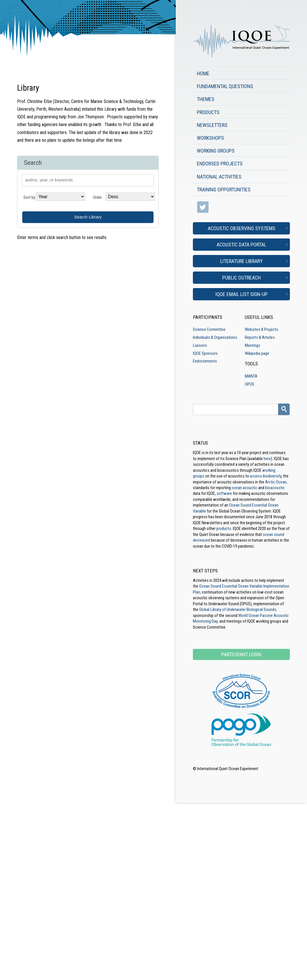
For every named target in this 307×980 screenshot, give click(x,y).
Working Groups (216, 151)
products (224, 529)
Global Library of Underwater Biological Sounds (238, 610)
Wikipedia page (257, 353)
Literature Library (242, 261)
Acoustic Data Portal (241, 245)
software (224, 493)
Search (33, 163)
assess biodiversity (266, 476)
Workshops (210, 138)
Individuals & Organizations (215, 337)
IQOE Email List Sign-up (242, 294)
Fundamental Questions (225, 86)
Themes (206, 99)
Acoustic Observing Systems (242, 228)
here (267, 459)
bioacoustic (275, 488)
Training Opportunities (224, 190)
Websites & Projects (261, 329)
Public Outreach (242, 278)
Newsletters (212, 125)
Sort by (29, 197)
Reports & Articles (260, 337)
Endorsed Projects (220, 164)
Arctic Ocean (276, 482)
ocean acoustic (245, 488)
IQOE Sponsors (205, 353)
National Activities (219, 177)
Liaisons (200, 345)
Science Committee (209, 329)
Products (208, 112)
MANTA (251, 376)
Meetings (253, 345)
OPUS (250, 384)
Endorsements (205, 361)
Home (203, 73)
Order (97, 197)
